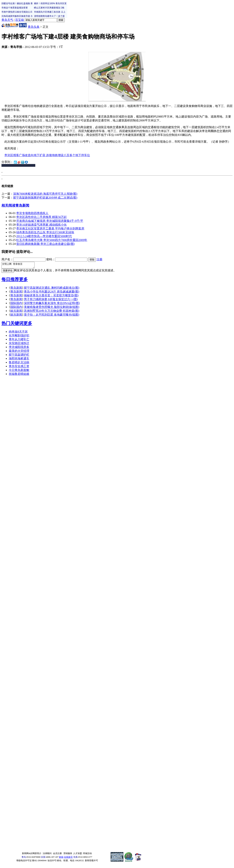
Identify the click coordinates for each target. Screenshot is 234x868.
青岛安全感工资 (19, 367)
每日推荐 (10, 280)
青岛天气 (7, 20)
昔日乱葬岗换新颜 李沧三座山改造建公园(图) (45, 244)
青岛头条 (34, 27)
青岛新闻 (22, 205)
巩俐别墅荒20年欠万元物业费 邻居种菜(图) (52, 312)
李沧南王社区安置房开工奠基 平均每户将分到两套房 (50, 228)
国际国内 (16, 304)
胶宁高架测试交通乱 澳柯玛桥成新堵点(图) (52, 289)
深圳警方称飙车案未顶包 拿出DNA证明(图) (52, 304)
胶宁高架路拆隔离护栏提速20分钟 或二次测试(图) (45, 198)
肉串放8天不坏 (18, 333)
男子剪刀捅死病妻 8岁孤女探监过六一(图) (51, 300)
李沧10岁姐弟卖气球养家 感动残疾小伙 (41, 225)
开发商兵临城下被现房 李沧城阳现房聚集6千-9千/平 (50, 221)
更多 (23, 280)
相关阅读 (8, 205)
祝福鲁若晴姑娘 (19, 375)
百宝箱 (20, 20)
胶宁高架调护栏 (19, 356)
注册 (99, 259)
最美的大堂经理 (19, 352)
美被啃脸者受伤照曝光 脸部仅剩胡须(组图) (52, 308)
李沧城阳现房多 (19, 348)
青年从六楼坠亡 (19, 340)
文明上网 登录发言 (20, 266)
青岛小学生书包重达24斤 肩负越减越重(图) (52, 293)
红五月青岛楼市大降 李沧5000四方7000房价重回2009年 (52, 240)
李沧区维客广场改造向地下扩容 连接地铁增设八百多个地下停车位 (47, 155)
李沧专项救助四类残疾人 (32, 213)
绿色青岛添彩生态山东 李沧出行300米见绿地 (45, 232)
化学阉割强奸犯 (19, 337)
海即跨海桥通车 (19, 360)
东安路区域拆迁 (19, 344)
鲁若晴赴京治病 (19, 363)
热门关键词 (12, 324)
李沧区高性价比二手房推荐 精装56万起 (41, 217)
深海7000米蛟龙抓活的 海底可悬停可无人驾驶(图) (45, 194)
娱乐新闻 (16, 312)
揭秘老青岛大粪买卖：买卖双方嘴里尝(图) (51, 296)
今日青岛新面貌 (19, 371)
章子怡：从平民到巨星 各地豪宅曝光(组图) (52, 316)
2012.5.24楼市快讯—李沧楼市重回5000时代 (44, 236)
